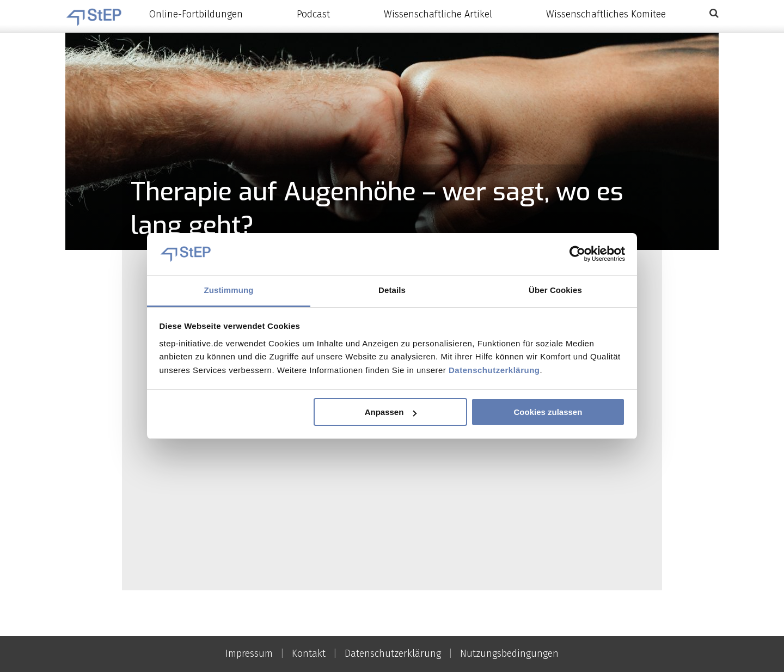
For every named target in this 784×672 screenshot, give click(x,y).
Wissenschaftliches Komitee (606, 14)
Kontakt (309, 653)
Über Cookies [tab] (555, 290)
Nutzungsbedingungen (509, 653)
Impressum (249, 653)
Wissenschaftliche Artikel (438, 14)
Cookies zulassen (548, 412)
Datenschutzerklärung (494, 370)
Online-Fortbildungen (196, 14)
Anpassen (391, 412)
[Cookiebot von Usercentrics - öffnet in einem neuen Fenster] (577, 254)
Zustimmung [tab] (229, 290)
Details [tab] (392, 290)
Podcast (313, 14)
